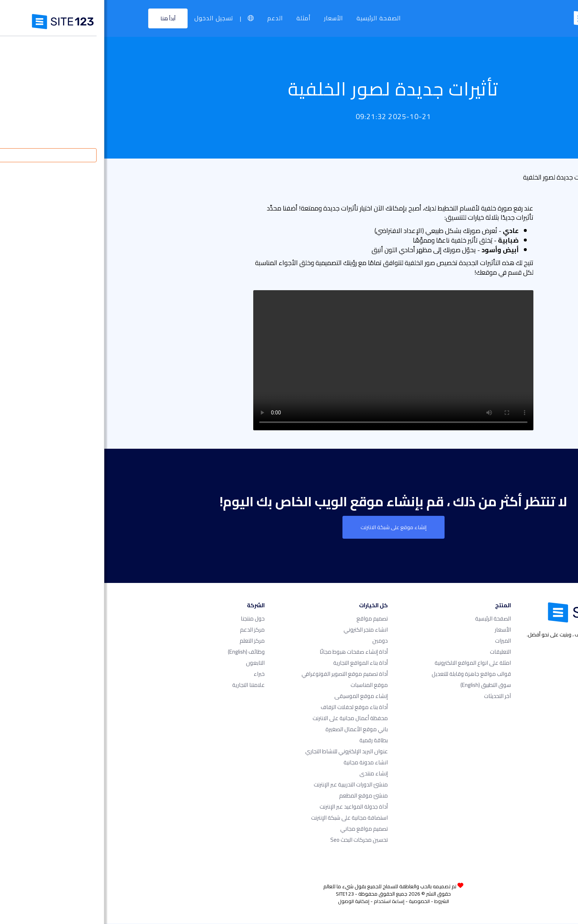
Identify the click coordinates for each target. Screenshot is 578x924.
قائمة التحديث (517, 177)
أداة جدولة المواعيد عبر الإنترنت (249, 807)
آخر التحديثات (393, 697)
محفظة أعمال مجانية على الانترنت (246, 719)
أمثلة (200, 18)
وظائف (142, 652)
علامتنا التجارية (144, 686)
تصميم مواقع (268, 619)
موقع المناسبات (265, 686)
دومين (276, 641)
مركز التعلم (148, 641)
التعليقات (396, 652)
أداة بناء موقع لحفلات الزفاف (250, 708)
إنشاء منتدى (269, 774)
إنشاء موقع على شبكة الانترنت (289, 528)
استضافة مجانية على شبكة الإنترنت (245, 818)
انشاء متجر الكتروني (261, 630)
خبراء (155, 675)
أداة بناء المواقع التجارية (256, 664)
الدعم (172, 18)
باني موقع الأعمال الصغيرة (252, 730)
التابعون (151, 664)
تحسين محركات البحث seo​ (255, 840)
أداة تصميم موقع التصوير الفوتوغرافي (240, 675)
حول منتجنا (148, 619)
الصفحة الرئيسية (275, 18)
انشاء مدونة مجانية (261, 763)
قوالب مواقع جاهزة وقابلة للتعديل (367, 675)
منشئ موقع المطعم (259, 796)
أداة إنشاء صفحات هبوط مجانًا (249, 652)
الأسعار (230, 18)
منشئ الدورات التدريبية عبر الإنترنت (246, 785)
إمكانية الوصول (249, 902)
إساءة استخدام (285, 902)
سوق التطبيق (381, 686)
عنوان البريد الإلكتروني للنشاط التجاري (242, 752)
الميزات (399, 641)
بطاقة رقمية (269, 741)
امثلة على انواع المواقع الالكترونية (368, 664)
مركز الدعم (148, 630)
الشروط (337, 902)
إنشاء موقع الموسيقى (257, 697)
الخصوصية (315, 902)
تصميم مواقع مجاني (260, 829)
